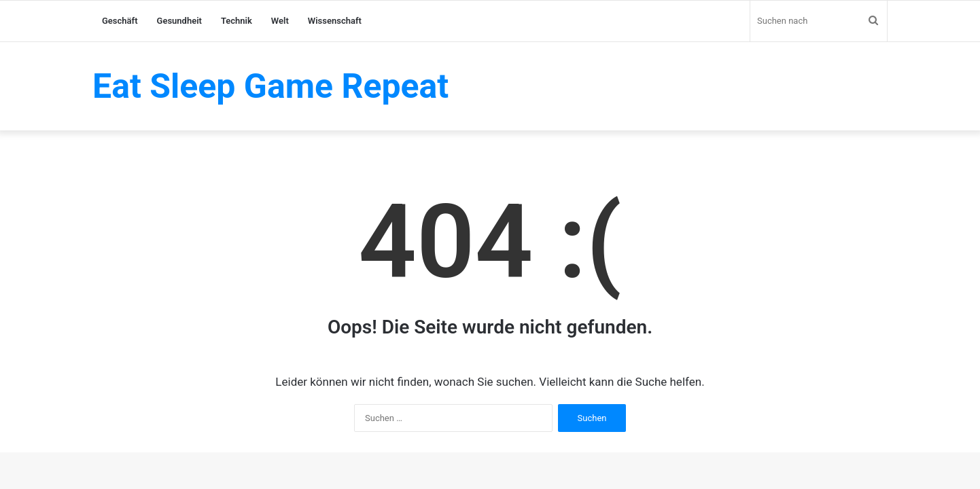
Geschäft (120, 21)
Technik (237, 21)
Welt (280, 21)
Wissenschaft (335, 21)
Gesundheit (179, 21)
